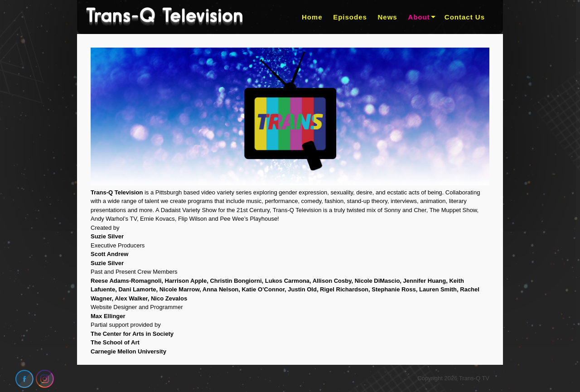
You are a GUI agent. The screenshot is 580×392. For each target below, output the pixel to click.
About (419, 17)
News (388, 17)
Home (312, 17)
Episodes (350, 17)
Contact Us (465, 17)
